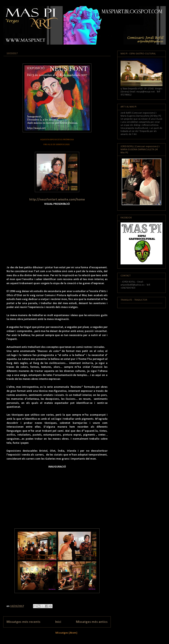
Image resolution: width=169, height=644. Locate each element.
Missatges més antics (92, 622)
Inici (58, 622)
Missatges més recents (23, 622)
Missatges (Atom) (66, 633)
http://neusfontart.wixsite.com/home (57, 200)
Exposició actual (15, 59)
